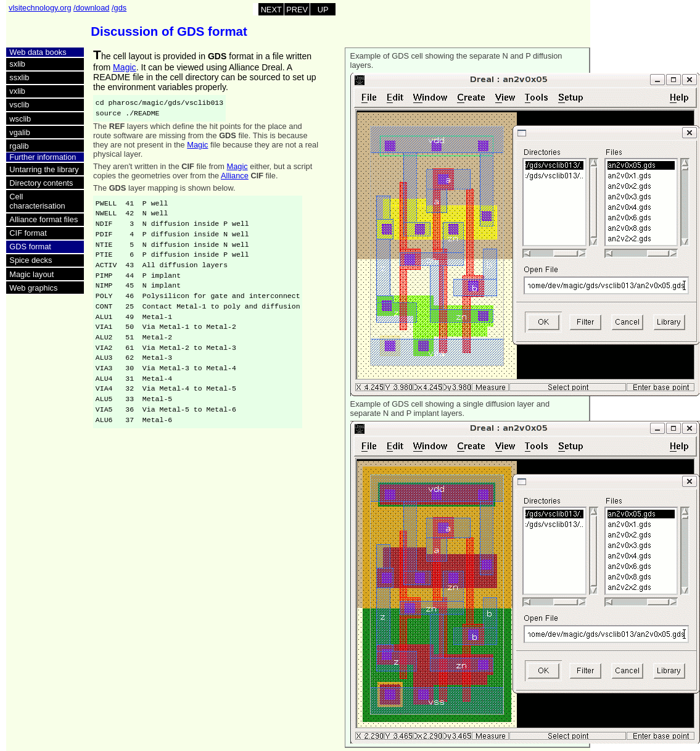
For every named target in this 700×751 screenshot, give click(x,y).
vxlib (17, 91)
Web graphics (33, 288)
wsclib (20, 119)
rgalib (19, 146)
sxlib (17, 64)
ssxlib (19, 77)
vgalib (19, 132)
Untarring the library (44, 169)
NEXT (271, 10)
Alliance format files (43, 219)
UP (323, 10)
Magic (125, 67)
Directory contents (41, 183)
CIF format (28, 233)
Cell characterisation (37, 201)
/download (91, 8)
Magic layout (31, 274)
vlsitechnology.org (40, 8)
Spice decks (31, 260)
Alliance (235, 176)
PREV (297, 10)
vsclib (19, 105)
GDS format (30, 247)
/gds (119, 8)
